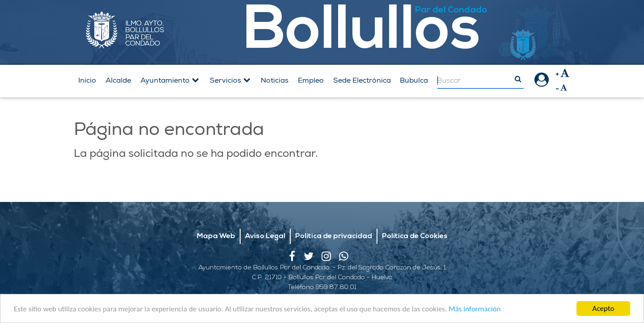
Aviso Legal (265, 236)
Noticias (275, 80)
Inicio (87, 80)
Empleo (311, 80)
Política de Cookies (415, 236)
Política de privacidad (334, 236)
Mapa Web (216, 236)
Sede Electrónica (362, 80)
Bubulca (414, 80)
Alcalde (118, 80)
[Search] (481, 81)
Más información (475, 309)
